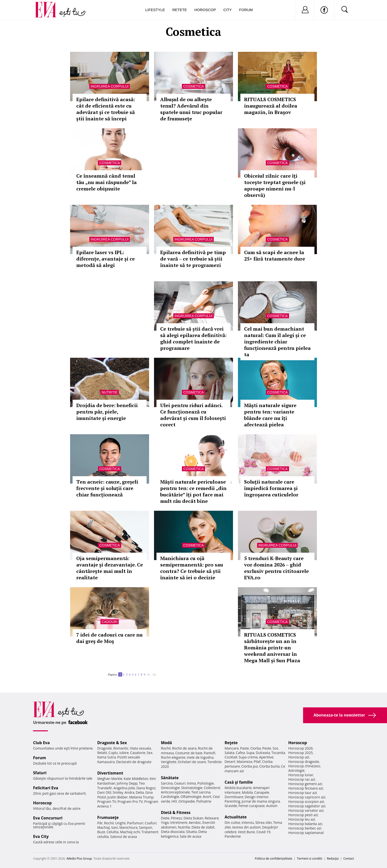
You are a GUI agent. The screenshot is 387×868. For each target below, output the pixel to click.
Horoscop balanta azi (305, 824)
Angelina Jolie (124, 788)
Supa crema (248, 757)
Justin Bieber (117, 797)
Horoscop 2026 (300, 748)
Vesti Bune (246, 832)
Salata (230, 753)
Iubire (124, 753)
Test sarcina (201, 792)
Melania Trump (141, 797)
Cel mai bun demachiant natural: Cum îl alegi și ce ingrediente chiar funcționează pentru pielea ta (277, 342)
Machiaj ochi (130, 832)
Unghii (120, 823)
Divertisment (110, 773)
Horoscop (205, 10)
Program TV (107, 802)
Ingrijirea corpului (110, 86)
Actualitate (236, 817)
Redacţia (333, 859)
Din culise (232, 822)
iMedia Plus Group (79, 859)
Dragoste (105, 748)
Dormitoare (234, 797)
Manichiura (128, 827)
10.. (149, 674)
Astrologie (296, 770)
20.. (155, 674)
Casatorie (138, 753)
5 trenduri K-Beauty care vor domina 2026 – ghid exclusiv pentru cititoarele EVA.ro (276, 568)
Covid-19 (263, 832)
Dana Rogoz (146, 788)
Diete (165, 818)
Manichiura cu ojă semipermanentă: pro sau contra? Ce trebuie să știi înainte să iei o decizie (192, 568)
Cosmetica (193, 86)
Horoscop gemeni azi (305, 784)
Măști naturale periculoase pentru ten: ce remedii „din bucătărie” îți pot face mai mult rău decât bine (193, 491)
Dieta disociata (173, 832)
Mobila (247, 792)
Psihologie (206, 783)
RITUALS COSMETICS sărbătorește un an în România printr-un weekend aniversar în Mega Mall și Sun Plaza (272, 648)
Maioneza (244, 762)
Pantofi (210, 753)
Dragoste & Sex (112, 743)
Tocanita (278, 753)
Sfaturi (40, 773)
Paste (245, 748)
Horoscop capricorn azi (307, 797)
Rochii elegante (173, 757)
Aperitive (266, 757)
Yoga (165, 822)
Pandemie (233, 836)
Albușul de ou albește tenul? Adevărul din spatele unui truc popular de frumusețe (191, 109)
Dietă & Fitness (176, 812)
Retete (180, 10)
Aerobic (195, 822)
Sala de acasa (190, 836)
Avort (207, 797)
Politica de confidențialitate (274, 859)
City (228, 10)
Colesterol (212, 788)
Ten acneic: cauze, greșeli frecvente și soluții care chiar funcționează (107, 488)
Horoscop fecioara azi (306, 788)
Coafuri (151, 823)
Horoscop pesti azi (303, 815)
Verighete (169, 762)
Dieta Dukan (193, 818)
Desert (230, 762)
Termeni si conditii (310, 859)
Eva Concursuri (48, 818)
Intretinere (179, 822)
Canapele (262, 792)
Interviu (248, 822)
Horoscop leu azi (302, 819)
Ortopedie (187, 801)
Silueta (192, 832)
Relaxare (212, 818)
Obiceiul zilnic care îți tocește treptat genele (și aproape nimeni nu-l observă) (275, 185)
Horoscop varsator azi (306, 810)
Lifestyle (155, 10)
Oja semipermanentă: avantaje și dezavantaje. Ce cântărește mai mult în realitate (110, 568)
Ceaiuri (180, 783)
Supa (250, 753)
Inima (191, 783)
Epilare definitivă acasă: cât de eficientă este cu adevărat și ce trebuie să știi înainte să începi (106, 109)
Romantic (121, 748)
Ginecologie (170, 788)
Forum (246, 10)
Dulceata (263, 753)
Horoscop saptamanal (306, 833)
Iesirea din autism (247, 827)
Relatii (102, 753)
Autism (272, 806)
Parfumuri (135, 823)
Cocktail (231, 757)
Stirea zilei (263, 822)
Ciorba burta (270, 766)
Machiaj (104, 827)
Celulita (113, 832)
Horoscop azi (299, 757)
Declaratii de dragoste (134, 762)
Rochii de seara (184, 748)
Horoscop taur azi (302, 793)
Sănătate (170, 778)
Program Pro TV (130, 802)
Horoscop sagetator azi (307, 806)
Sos (275, 748)
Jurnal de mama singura (261, 801)
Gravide (231, 806)
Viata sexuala (140, 748)
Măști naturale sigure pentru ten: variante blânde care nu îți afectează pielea (270, 415)
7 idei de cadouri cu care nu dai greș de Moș (109, 638)
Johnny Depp (127, 783)
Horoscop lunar (301, 775)
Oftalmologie (191, 797)
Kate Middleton (136, 779)
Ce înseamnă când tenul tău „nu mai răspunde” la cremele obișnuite (106, 182)
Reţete (231, 743)
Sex (150, 753)
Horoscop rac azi (302, 779)
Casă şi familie (239, 782)
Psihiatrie (204, 801)
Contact (349, 859)
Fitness (176, 818)
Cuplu (113, 753)
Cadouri (110, 622)
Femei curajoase (252, 806)
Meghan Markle (110, 779)
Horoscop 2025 (300, 753)
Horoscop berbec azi (305, 828)
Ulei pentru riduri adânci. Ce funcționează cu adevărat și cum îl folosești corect (193, 415)
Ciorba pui (250, 766)
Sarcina (167, 783)
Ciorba (256, 748)
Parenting (232, 801)
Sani (115, 827)
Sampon (146, 827)
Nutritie (110, 392)
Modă (166, 743)
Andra (130, 792)
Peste (267, 748)
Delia (140, 792)
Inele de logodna (200, 757)
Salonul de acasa (124, 837)
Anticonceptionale (175, 792)
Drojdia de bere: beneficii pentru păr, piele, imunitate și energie (107, 412)
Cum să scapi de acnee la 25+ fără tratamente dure (275, 255)
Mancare (232, 748)
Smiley (118, 792)
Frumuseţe (108, 817)
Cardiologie (170, 797)
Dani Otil (104, 792)
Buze (101, 832)
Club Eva (41, 743)
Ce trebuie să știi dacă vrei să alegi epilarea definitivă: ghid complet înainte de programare (193, 338)
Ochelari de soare (192, 762)
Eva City (41, 836)
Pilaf (257, 762)
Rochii (109, 823)
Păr (100, 823)
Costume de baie (189, 753)
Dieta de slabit (203, 827)
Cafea (240, 753)
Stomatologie (192, 788)
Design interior (256, 797)
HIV (174, 801)
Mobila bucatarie (238, 788)
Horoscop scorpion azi (306, 802)
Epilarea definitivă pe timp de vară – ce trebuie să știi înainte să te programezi (193, 259)
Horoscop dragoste (304, 762)
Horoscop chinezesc (304, 766)
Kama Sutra (106, 757)
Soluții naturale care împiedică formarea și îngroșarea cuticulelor (271, 488)
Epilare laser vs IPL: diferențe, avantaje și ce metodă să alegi (106, 259)
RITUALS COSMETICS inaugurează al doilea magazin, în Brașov (271, 106)
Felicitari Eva (46, 788)
